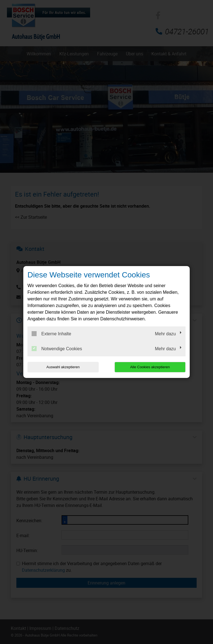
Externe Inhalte (51, 334)
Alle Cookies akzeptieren (150, 367)
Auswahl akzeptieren (63, 367)
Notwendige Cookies (57, 349)
